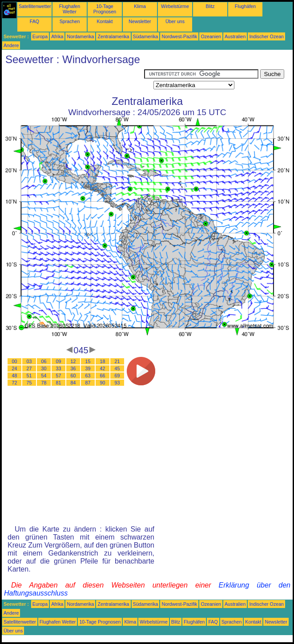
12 (73, 361)
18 (103, 361)
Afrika (57, 36)
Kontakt (105, 21)
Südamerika (146, 36)
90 (103, 383)
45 (117, 368)
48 (15, 376)
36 (73, 368)
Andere (11, 45)
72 (15, 383)
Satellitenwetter (35, 6)
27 (29, 368)
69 (117, 376)
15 (88, 361)
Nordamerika (80, 36)
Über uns (175, 21)
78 (44, 383)
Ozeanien (211, 36)
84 (73, 383)
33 (59, 368)
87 (88, 383)
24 (15, 368)
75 (29, 383)
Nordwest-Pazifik (179, 36)
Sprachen (70, 21)
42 (103, 368)
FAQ (34, 21)
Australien (235, 36)
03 (29, 361)
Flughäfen (245, 6)
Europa (40, 36)
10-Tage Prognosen (105, 9)
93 (117, 383)
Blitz (210, 6)
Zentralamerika (113, 36)
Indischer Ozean (266, 36)
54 (44, 376)
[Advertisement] (73, 80)
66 (103, 376)
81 (59, 383)
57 (59, 376)
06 (44, 361)
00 (15, 361)
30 (44, 368)
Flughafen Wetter (70, 9)
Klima (140, 6)
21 (117, 361)
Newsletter (140, 21)
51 (29, 376)
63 (88, 376)
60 (73, 376)
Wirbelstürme (175, 6)
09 (59, 361)
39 (88, 368)
